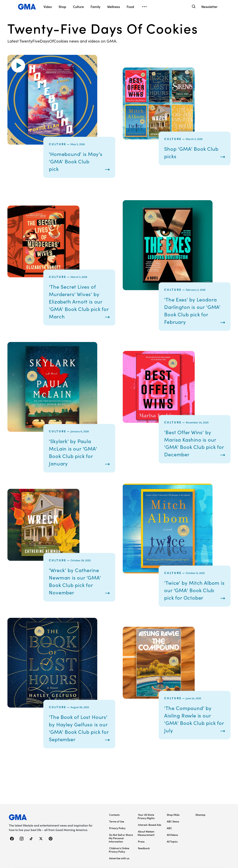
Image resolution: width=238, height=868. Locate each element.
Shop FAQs (173, 796)
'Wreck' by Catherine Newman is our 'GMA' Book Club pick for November (78, 585)
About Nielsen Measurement (146, 814)
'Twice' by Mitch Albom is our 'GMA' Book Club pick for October (190, 594)
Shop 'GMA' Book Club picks (194, 152)
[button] (18, 66)
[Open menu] (144, 7)
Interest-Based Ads (150, 806)
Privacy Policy (117, 809)
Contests (114, 796)
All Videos (172, 816)
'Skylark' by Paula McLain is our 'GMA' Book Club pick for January (76, 452)
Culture (58, 144)
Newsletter (209, 7)
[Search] (193, 7)
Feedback (144, 830)
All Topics (172, 823)
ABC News (173, 803)
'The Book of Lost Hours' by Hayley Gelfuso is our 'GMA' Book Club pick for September (76, 739)
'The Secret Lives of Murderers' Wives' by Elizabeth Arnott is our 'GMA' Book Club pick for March (79, 301)
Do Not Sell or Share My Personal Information (121, 819)
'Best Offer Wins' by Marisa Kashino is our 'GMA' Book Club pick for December (193, 443)
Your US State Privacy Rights (146, 798)
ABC (169, 809)
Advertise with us (119, 840)
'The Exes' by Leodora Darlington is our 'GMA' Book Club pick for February (194, 310)
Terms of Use (117, 803)
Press (141, 823)
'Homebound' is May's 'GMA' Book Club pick (78, 161)
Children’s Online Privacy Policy (119, 831)
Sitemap (200, 796)
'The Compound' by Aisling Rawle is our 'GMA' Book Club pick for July (193, 736)
